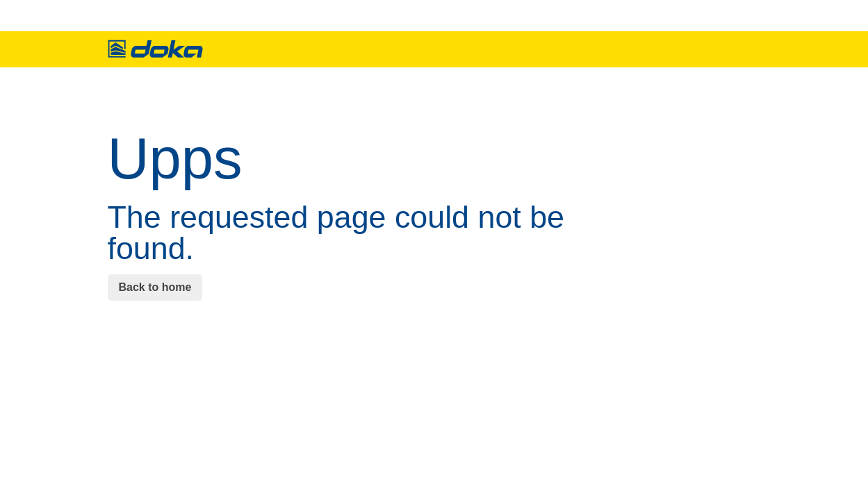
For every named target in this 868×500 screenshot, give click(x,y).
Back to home (155, 287)
